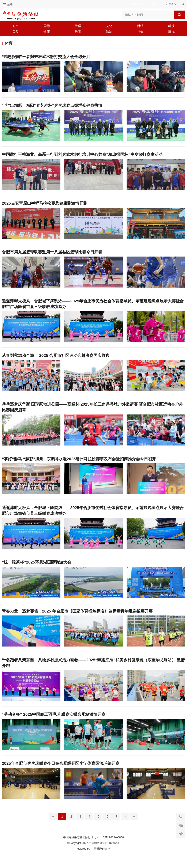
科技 (171, 26)
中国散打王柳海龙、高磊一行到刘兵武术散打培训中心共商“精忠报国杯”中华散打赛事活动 (82, 156)
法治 (109, 32)
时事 (16, 26)
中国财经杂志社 (100, 860)
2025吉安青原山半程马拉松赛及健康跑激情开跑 (45, 206)
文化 (109, 26)
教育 (78, 32)
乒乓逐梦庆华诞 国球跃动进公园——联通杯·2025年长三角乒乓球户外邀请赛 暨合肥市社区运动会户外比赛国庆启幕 (92, 412)
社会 (140, 32)
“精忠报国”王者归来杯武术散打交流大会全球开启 (46, 57)
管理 (78, 26)
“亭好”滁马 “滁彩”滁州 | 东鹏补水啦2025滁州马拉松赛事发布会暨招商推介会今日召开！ (81, 465)
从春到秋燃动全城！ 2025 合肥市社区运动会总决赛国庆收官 (56, 360)
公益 (16, 32)
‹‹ (53, 828)
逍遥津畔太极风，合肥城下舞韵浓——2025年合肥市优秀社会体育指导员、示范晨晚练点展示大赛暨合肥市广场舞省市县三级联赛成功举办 (93, 307)
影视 (171, 32)
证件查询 (171, 4)
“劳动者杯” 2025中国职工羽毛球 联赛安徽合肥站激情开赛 (54, 724)
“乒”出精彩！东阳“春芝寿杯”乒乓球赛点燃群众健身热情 (52, 106)
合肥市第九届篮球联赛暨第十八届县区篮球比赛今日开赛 (52, 255)
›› (134, 828)
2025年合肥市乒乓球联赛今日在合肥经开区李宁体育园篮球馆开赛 (61, 774)
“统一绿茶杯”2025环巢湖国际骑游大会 (37, 570)
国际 (47, 26)
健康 (47, 32)
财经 (140, 26)
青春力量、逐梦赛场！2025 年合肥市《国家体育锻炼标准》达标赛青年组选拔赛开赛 (77, 619)
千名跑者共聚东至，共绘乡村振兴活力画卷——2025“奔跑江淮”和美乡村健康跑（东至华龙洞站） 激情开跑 (93, 672)
